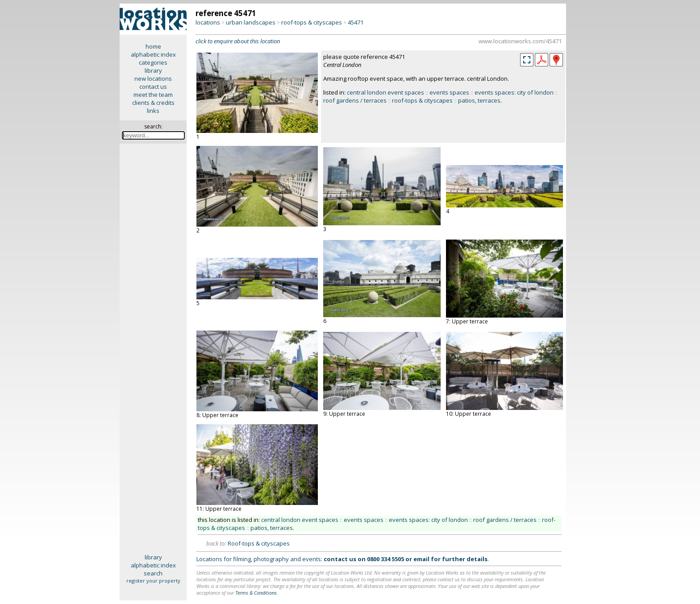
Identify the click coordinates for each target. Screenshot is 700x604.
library (153, 70)
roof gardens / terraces (355, 100)
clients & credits (153, 103)
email (421, 559)
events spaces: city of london (514, 92)
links (153, 111)
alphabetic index (153, 54)
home (153, 46)
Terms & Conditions (256, 593)
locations (208, 22)
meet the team (153, 95)
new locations (153, 79)
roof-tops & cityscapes (312, 22)
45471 (356, 22)
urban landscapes (251, 22)
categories (153, 62)
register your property (153, 581)
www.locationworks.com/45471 (520, 41)
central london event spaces (385, 92)
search (153, 573)
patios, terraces (479, 100)
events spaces (449, 92)
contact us (153, 87)
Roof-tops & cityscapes (259, 543)
